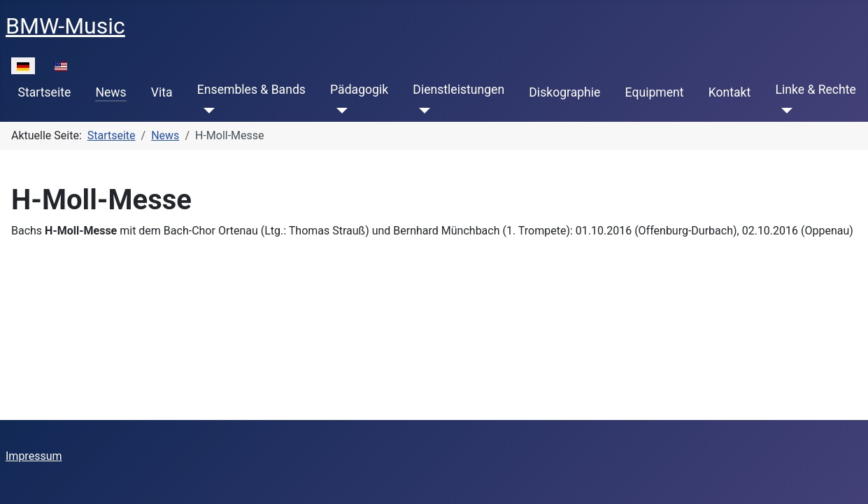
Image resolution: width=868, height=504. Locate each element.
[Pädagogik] (339, 111)
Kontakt (730, 92)
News (111, 92)
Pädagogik (359, 90)
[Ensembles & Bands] (206, 111)
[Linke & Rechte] (784, 111)
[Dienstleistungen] (421, 111)
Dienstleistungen (458, 90)
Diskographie (564, 92)
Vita (162, 92)
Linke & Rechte (815, 90)
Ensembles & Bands (251, 90)
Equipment (655, 92)
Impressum (34, 456)
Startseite (45, 92)
